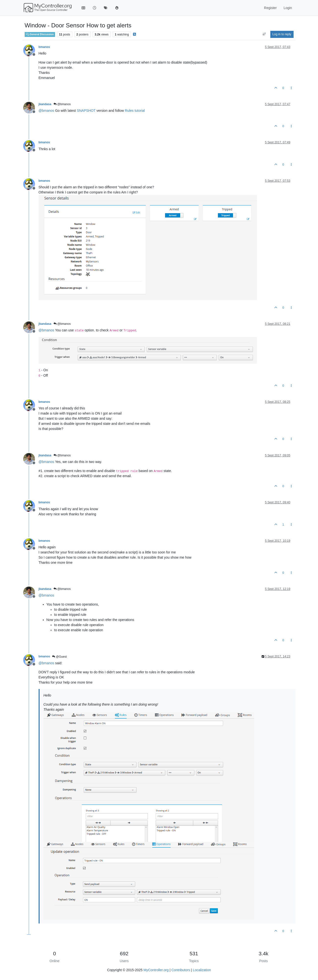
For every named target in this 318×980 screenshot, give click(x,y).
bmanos (44, 47)
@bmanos (62, 104)
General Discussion (40, 34)
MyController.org (156, 970)
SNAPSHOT (86, 111)
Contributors (181, 970)
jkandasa (45, 104)
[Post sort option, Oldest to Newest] (264, 34)
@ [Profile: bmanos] (46, 111)
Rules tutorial (135, 111)
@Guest (59, 657)
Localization (202, 970)
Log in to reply (282, 34)
